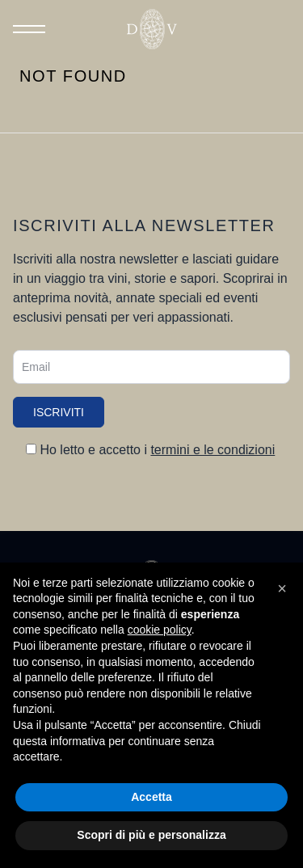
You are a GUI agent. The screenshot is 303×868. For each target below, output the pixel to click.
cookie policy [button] (160, 630)
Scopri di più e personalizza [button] (151, 835)
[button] (282, 588)
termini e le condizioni (213, 450)
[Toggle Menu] (29, 29)
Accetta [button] (151, 797)
